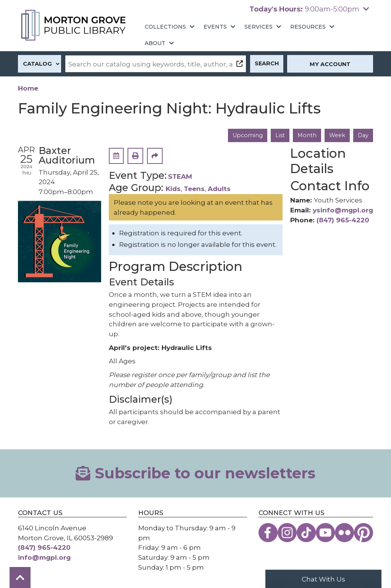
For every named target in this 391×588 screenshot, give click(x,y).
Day (363, 135)
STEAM (180, 176)
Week (337, 135)
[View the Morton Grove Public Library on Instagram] (287, 533)
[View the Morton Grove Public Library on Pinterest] (364, 533)
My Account (330, 64)
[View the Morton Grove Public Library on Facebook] (268, 533)
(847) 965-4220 (343, 220)
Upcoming (247, 135)
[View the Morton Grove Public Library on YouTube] (325, 533)
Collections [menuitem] (165, 27)
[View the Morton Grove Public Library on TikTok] (306, 533)
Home (28, 88)
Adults (219, 189)
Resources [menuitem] (308, 27)
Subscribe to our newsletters (195, 473)
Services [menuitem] (259, 27)
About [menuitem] (155, 43)
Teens (194, 189)
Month (306, 135)
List (279, 135)
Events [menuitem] (215, 27)
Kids (173, 189)
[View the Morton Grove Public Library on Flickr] (344, 533)
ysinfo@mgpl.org (343, 210)
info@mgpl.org (44, 557)
